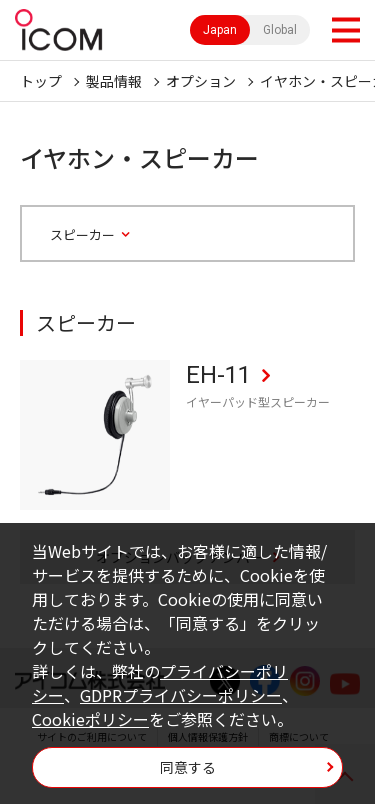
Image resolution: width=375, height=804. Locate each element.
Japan (220, 30)
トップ (41, 81)
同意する (188, 767)
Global (280, 30)
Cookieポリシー (90, 719)
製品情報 (114, 81)
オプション (201, 81)
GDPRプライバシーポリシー (181, 695)
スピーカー (82, 235)
